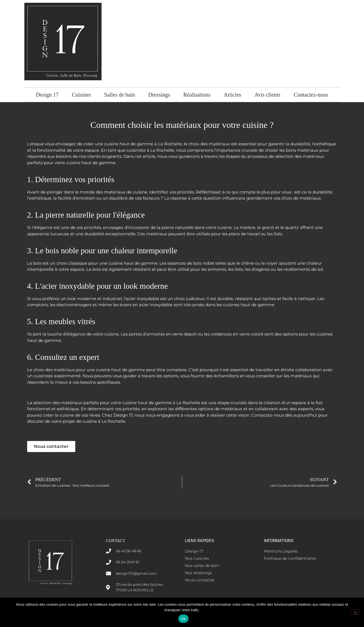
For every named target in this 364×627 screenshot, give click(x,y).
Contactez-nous (311, 95)
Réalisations (197, 95)
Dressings (159, 95)
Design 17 (47, 95)
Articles (232, 95)
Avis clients (267, 95)
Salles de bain (119, 95)
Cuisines (81, 95)
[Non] (355, 612)
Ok (183, 619)
